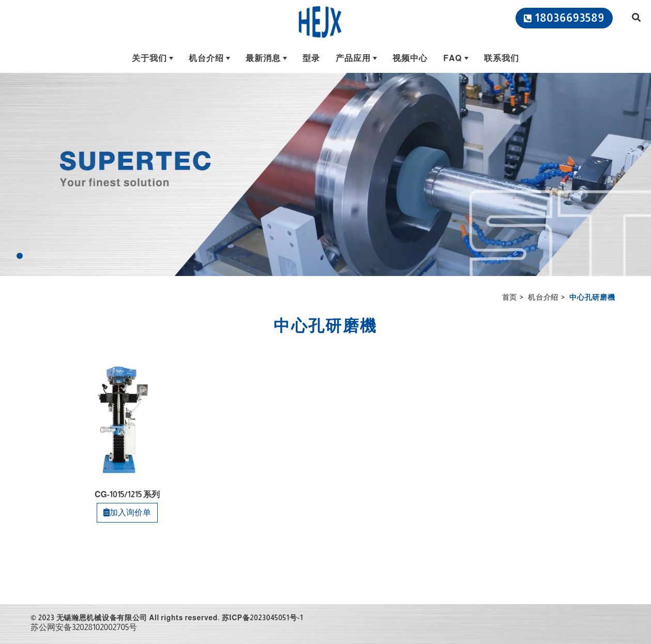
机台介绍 (543, 297)
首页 (510, 297)
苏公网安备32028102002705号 (84, 627)
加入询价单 (127, 512)
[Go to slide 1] (19, 256)
